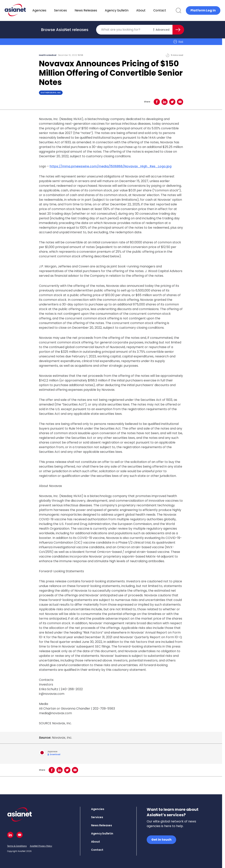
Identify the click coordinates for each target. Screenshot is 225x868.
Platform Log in (203, 10)
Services (71, 10)
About (151, 10)
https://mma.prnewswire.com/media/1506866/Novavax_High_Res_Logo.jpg (111, 166)
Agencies (49, 10)
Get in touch (161, 840)
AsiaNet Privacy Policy (41, 846)
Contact (170, 10)
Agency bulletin (127, 10)
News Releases (96, 10)
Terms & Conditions (17, 846)
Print (178, 42)
